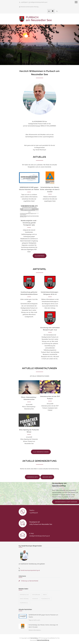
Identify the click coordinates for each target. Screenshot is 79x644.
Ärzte (45, 595)
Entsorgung (36, 595)
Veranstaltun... (25, 595)
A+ (49, 11)
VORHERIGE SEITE (32, 477)
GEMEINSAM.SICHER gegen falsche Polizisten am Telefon (43, 616)
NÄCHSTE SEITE (47, 477)
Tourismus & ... (24, 603)
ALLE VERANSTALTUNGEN (41, 452)
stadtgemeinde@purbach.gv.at (39, 2)
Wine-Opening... (25, 599)
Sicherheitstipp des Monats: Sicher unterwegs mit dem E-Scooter (50, 189)
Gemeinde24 (34, 638)
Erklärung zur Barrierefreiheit (30, 581)
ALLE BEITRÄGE (40, 256)
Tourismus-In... (46, 599)
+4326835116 (24, 2)
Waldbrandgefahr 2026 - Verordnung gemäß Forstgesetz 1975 (29, 223)
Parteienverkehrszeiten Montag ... (30, 7)
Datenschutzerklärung (43, 640)
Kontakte (35, 599)
